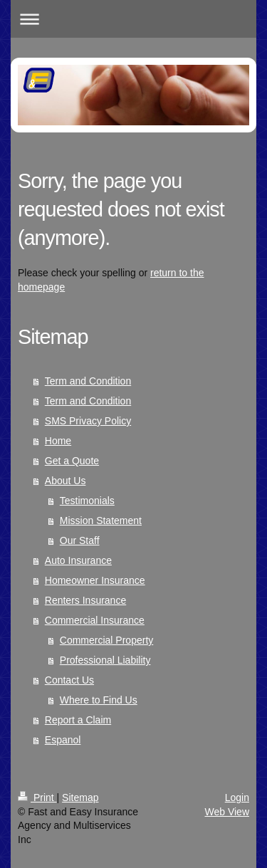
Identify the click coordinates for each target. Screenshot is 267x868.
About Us (66, 481)
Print (37, 798)
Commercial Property (106, 640)
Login (237, 798)
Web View (227, 812)
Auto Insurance (78, 560)
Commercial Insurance (95, 620)
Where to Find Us (99, 700)
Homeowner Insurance (95, 580)
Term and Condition (88, 381)
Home (58, 441)
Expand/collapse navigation (133, 19)
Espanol (63, 740)
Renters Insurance (85, 600)
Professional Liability (105, 660)
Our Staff (80, 540)
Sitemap (80, 798)
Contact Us (69, 680)
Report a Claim (78, 720)
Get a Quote (72, 461)
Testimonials (87, 501)
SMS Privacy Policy (88, 421)
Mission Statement (101, 521)
